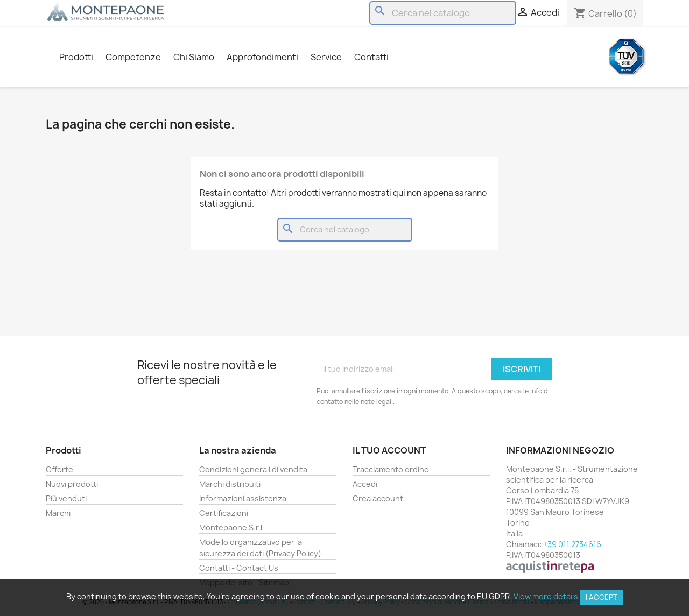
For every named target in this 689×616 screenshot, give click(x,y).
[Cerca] (443, 13)
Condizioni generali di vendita (253, 469)
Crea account (378, 498)
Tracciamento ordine (391, 469)
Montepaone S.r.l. (232, 528)
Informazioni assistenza (243, 498)
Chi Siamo (194, 57)
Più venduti (66, 498)
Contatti (371, 57)
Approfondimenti (262, 57)
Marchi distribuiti (230, 484)
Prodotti (76, 57)
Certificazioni (224, 513)
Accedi (365, 484)
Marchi (58, 513)
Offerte (59, 469)
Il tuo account (389, 450)
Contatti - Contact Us (239, 568)
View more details (546, 596)
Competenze (133, 57)
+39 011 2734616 (572, 544)
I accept (602, 597)
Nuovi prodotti (72, 484)
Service (326, 57)
